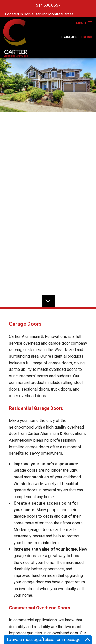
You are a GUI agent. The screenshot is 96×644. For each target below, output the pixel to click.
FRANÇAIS (69, 37)
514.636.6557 (48, 5)
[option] (48, 85)
